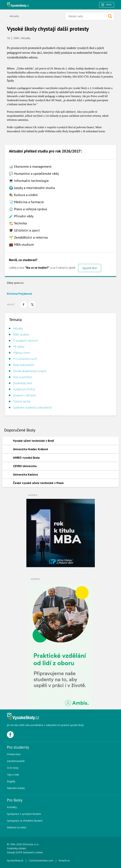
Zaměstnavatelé (16, 761)
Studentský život (23, 383)
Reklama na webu (17, 827)
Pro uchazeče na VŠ (25, 359)
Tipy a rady (13, 775)
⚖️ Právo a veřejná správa (28, 209)
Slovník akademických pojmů (30, 371)
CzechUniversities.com (41, 860)
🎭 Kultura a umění (23, 195)
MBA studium (21, 335)
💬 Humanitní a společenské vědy (34, 174)
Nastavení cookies (33, 852)
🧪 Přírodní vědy (21, 216)
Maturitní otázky (16, 788)
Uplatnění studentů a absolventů (32, 407)
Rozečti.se (64, 860)
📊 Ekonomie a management (30, 167)
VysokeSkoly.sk (15, 860)
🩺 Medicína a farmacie (26, 202)
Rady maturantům (24, 365)
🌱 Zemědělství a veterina (28, 237)
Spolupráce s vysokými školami (24, 814)
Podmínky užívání (17, 848)
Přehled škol (14, 754)
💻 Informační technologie (29, 181)
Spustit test (90, 268)
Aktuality (14, 16)
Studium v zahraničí (25, 395)
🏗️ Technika (18, 223)
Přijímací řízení (21, 353)
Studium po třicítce (24, 389)
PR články (19, 347)
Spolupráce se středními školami (25, 821)
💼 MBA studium (21, 245)
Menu (107, 5)
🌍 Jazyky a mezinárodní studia (32, 188)
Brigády (11, 781)
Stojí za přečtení (23, 377)
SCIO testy (13, 768)
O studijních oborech (25, 341)
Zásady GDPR (15, 852)
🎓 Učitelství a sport (24, 230)
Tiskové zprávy (22, 401)
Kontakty (12, 807)
